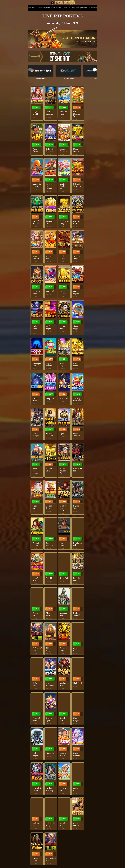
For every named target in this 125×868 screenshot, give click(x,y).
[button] (95, 70)
